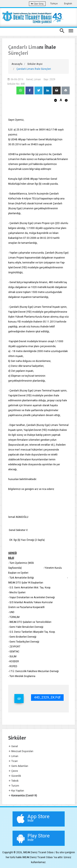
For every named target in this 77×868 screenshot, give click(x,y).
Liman (13, 756)
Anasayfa (17, 64)
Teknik (13, 781)
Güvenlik (15, 776)
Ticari (13, 761)
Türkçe (54, 4)
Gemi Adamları (18, 766)
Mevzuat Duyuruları (21, 751)
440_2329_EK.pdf (47, 697)
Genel (13, 746)
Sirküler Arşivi (35, 64)
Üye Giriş (37, 4)
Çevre (13, 771)
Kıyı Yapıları (16, 791)
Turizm (14, 786)
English (68, 4)
